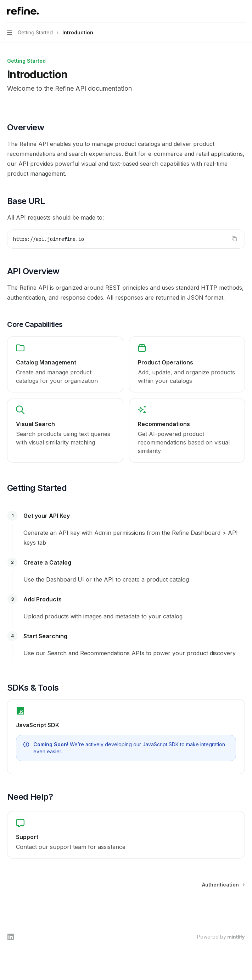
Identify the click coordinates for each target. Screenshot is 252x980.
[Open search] (229, 11)
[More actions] (243, 11)
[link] (65, 364)
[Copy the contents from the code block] (234, 239)
